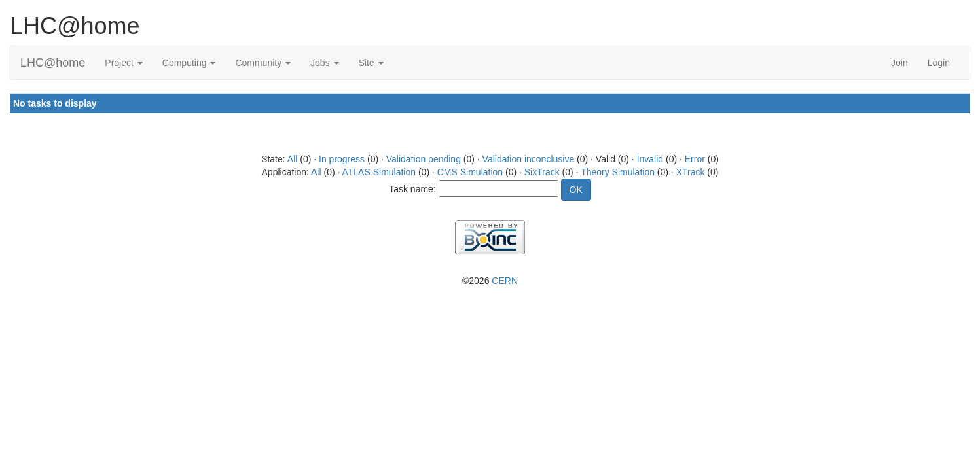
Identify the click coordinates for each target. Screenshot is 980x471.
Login (939, 63)
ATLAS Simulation (379, 172)
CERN (505, 281)
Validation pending (424, 159)
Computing (189, 63)
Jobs (324, 63)
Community (263, 63)
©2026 (490, 281)
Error (695, 159)
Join (899, 63)
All (293, 159)
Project (123, 63)
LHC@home (53, 63)
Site (371, 63)
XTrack (691, 172)
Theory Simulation (618, 172)
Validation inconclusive (529, 159)
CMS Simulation (470, 172)
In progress (342, 159)
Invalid (650, 159)
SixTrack (542, 172)
